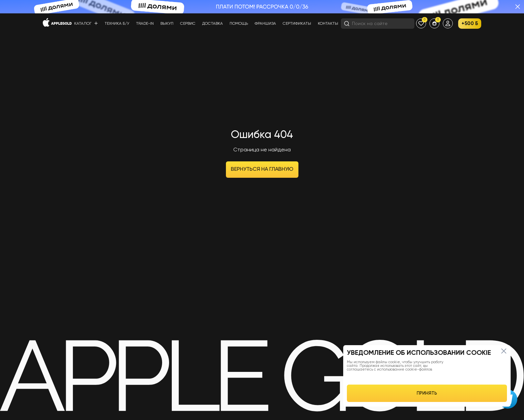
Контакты (328, 24)
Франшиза (265, 24)
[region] (427, 376)
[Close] (504, 351)
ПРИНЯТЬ (427, 393)
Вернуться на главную (262, 169)
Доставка (213, 24)
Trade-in (145, 24)
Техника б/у (117, 24)
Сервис (188, 24)
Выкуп (167, 24)
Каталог (86, 24)
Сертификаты (297, 24)
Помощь (239, 24)
